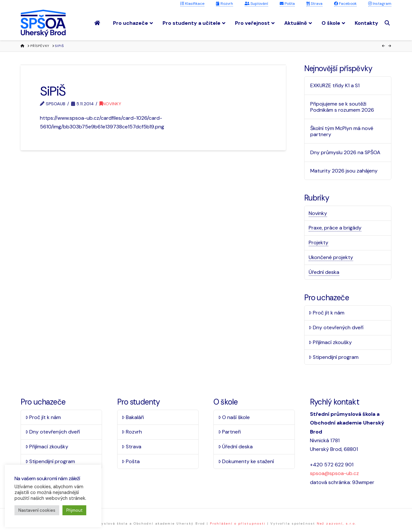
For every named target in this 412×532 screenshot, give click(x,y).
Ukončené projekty (331, 257)
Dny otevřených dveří (336, 327)
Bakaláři (133, 417)
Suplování (256, 4)
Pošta (287, 4)
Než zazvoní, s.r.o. (337, 523)
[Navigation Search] (388, 23)
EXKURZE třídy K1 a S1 (335, 85)
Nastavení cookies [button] (37, 510)
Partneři (230, 432)
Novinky (110, 104)
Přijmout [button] (74, 510)
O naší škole (234, 417)
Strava (314, 4)
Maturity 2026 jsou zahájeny (344, 171)
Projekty (318, 243)
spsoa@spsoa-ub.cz (334, 473)
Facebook (345, 4)
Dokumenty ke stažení (246, 461)
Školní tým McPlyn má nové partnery (342, 131)
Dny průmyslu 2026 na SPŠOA (345, 152)
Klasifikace (192, 4)
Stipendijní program (334, 357)
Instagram (380, 4)
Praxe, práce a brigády (335, 228)
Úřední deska (324, 272)
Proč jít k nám (327, 313)
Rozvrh (225, 4)
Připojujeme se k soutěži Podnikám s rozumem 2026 (342, 107)
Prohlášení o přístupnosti (238, 523)
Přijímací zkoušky (330, 342)
